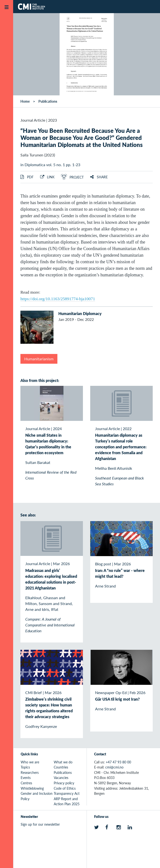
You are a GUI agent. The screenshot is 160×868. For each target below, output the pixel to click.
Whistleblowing (32, 788)
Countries (61, 767)
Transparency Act (67, 793)
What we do (63, 762)
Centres (26, 783)
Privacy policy (64, 783)
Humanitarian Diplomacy (80, 313)
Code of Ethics (65, 788)
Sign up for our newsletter (40, 824)
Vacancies (61, 778)
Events (26, 778)
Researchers (30, 772)
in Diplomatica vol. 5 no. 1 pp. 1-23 (50, 165)
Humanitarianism (39, 359)
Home (25, 101)
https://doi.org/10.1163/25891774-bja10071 (58, 299)
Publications (48, 101)
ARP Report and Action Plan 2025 (67, 801)
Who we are (30, 762)
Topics (25, 767)
